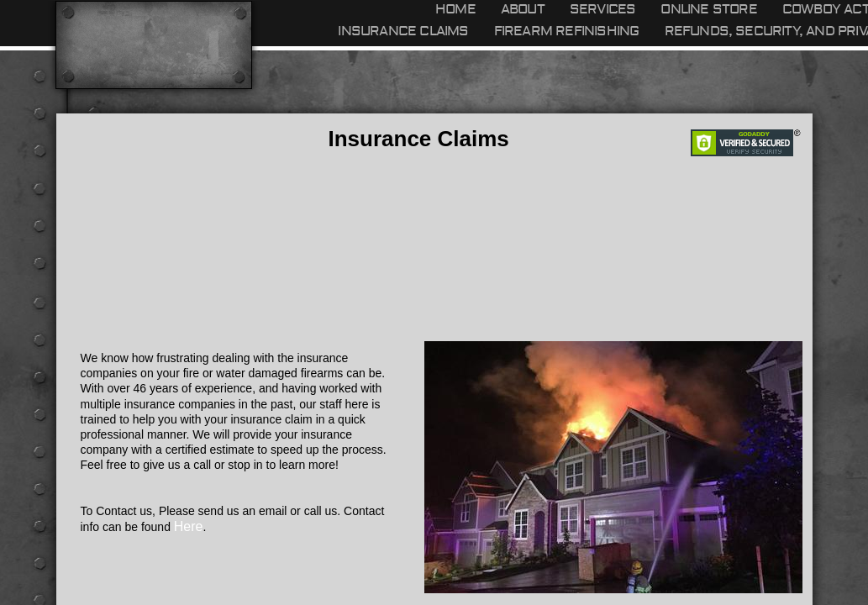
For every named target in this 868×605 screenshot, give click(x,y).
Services (603, 9)
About (523, 9)
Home (455, 9)
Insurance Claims (403, 31)
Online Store (708, 9)
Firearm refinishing (567, 31)
